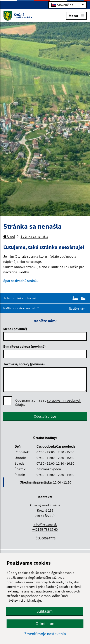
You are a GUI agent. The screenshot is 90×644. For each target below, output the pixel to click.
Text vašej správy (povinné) (24, 364)
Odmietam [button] (45, 624)
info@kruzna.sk (45, 524)
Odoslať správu (45, 416)
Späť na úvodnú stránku (21, 281)
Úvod (9, 236)
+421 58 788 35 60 (45, 529)
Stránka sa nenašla (34, 236)
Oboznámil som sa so (48, 403)
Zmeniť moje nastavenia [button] (45, 634)
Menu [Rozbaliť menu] (76, 16)
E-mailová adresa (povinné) (24, 346)
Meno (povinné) (15, 329)
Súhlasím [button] (45, 611)
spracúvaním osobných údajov (48, 402)
